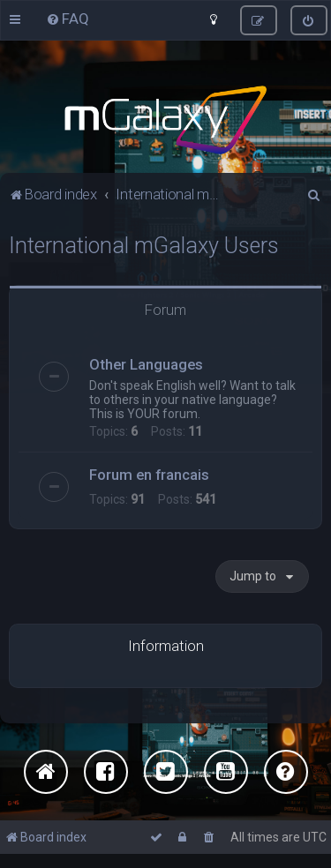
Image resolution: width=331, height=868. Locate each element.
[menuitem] (68, 19)
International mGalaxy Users (144, 244)
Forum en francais (149, 473)
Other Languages (146, 363)
